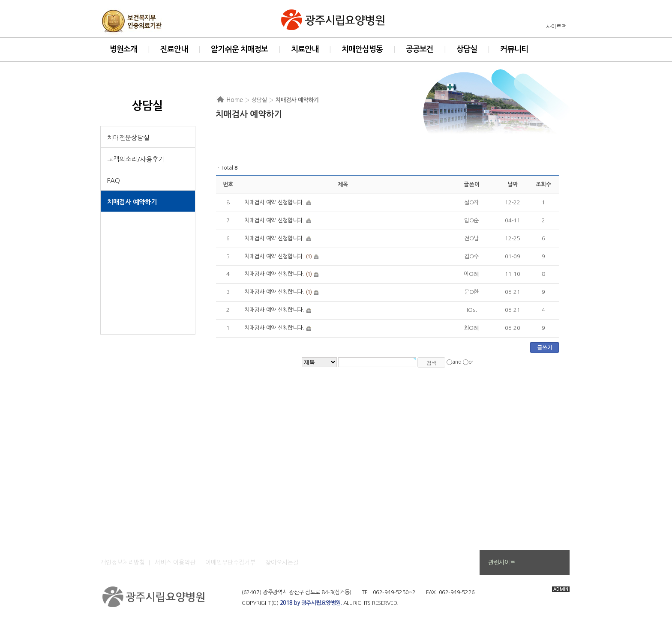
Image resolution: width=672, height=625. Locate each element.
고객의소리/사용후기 (136, 159)
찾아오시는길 (282, 562)
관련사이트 (502, 562)
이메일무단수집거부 (230, 562)
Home (235, 100)
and (457, 362)
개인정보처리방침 (123, 562)
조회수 (543, 184)
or (471, 362)
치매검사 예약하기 (132, 202)
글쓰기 (545, 347)
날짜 (512, 184)
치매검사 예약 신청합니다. (274, 202)
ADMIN (561, 589)
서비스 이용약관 (175, 562)
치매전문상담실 (128, 138)
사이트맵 (556, 27)
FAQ (114, 181)
